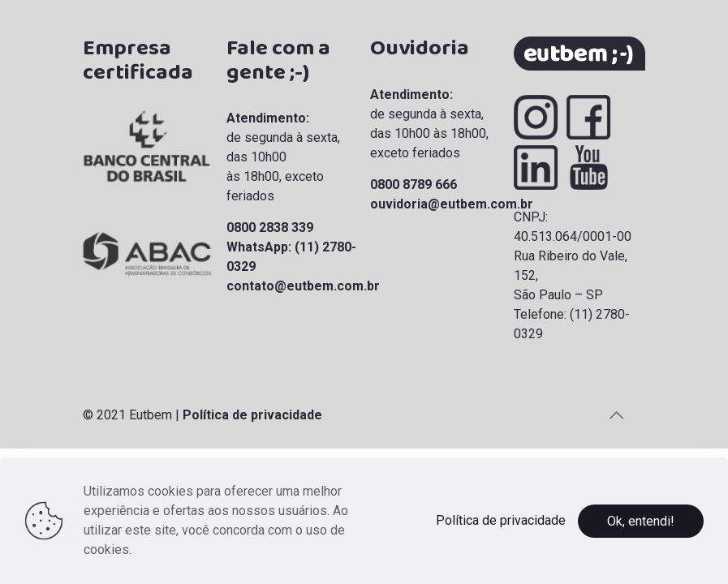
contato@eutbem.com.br (303, 286)
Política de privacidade (252, 415)
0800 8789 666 (414, 185)
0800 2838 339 (270, 228)
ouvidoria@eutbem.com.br (452, 204)
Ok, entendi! (641, 521)
